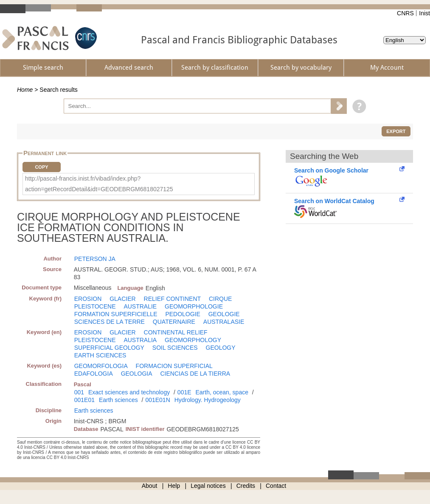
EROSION (88, 299)
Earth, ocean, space (222, 392)
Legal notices (208, 486)
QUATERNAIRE (174, 322)
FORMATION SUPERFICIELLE (116, 314)
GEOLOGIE (224, 314)
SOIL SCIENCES (175, 348)
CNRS (405, 13)
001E (184, 392)
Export (396, 131)
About (150, 486)
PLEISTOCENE (95, 306)
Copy (41, 167)
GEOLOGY (221, 348)
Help (174, 486)
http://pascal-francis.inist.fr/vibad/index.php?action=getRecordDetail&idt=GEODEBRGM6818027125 (99, 184)
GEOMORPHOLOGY (193, 340)
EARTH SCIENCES (100, 355)
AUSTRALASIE (224, 322)
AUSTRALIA (140, 340)
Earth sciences (118, 400)
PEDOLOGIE (183, 314)
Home (25, 90)
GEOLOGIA (137, 374)
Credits (246, 486)
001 (79, 392)
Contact (276, 486)
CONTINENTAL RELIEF (176, 332)
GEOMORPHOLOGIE (194, 306)
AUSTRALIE (140, 306)
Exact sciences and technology (129, 392)
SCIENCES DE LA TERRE (110, 322)
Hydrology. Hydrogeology (208, 400)
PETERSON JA (95, 259)
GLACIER (122, 299)
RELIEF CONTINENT (173, 299)
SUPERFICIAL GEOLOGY (109, 348)
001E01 (84, 400)
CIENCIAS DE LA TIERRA (195, 374)
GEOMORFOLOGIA (101, 366)
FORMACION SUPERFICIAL (174, 366)
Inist (424, 13)
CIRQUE (220, 299)
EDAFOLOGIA (94, 374)
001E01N (157, 400)
